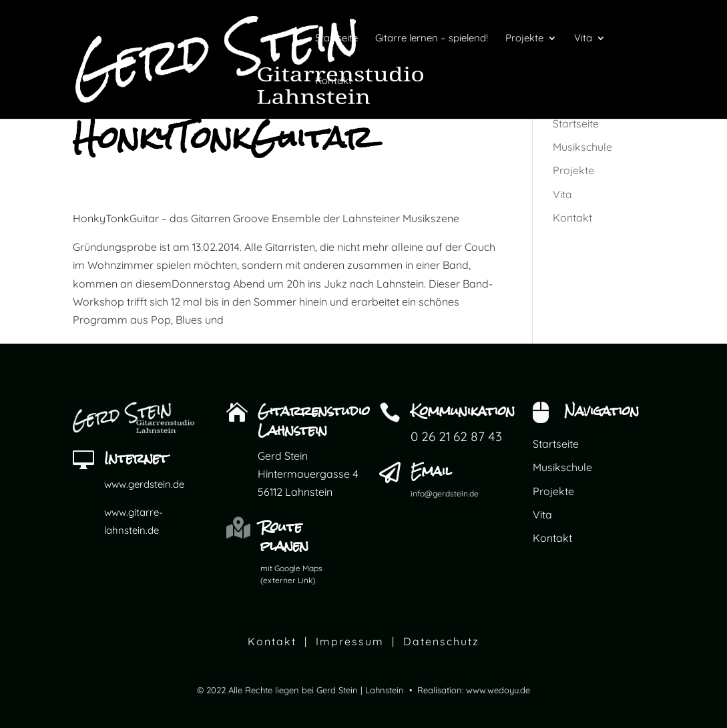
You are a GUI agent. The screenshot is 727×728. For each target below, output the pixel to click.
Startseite (576, 123)
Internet (136, 458)
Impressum (350, 641)
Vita (562, 194)
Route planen (284, 536)
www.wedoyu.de (498, 690)
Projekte (573, 170)
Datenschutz (441, 641)
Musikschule (582, 147)
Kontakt (572, 218)
